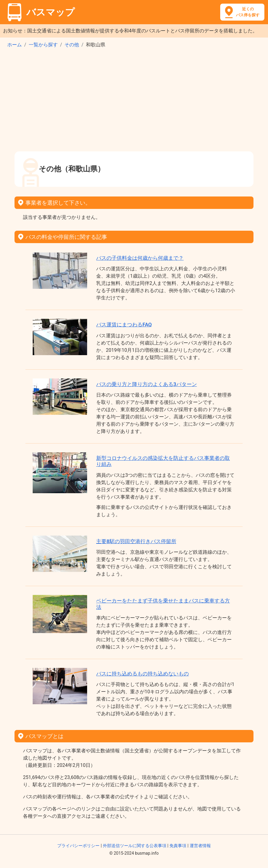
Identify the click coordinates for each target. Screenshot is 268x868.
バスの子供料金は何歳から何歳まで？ (140, 258)
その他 (72, 45)
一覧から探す (43, 45)
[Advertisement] (134, 102)
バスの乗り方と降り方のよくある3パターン (147, 384)
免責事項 (178, 846)
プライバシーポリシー (78, 846)
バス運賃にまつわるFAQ (124, 325)
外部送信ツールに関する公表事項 (135, 846)
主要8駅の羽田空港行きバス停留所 (136, 541)
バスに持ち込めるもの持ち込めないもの (142, 674)
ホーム (15, 45)
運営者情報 (200, 846)
